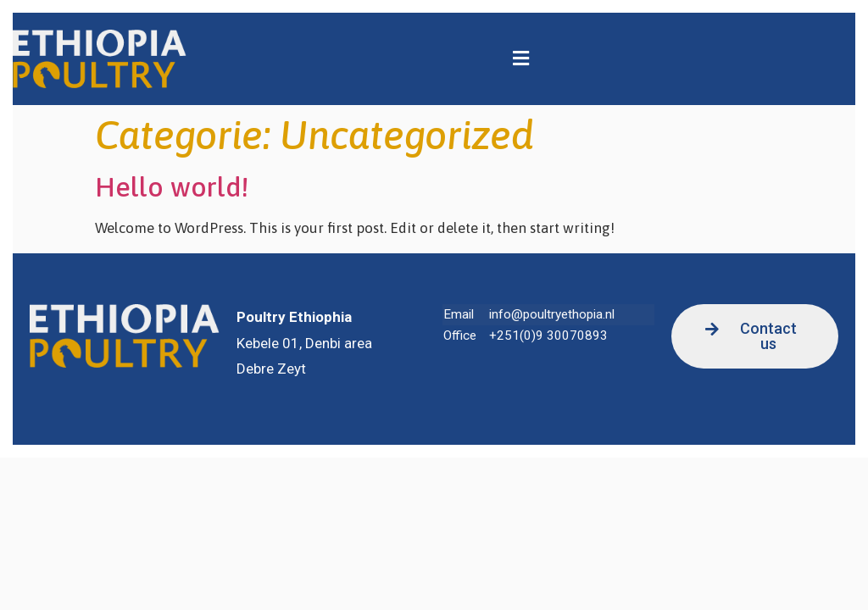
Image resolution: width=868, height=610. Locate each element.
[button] (520, 59)
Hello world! (172, 187)
